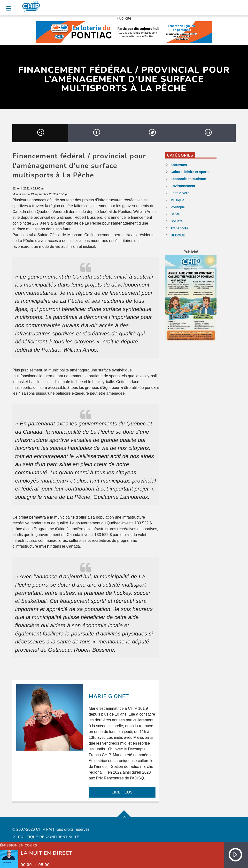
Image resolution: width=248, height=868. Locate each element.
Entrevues (179, 165)
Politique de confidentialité (49, 837)
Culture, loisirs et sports (190, 172)
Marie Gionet (109, 696)
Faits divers (180, 193)
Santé (175, 214)
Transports (179, 228)
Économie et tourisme (188, 179)
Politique (178, 207)
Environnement (183, 186)
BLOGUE (178, 235)
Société (177, 221)
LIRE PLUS (122, 792)
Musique (177, 200)
